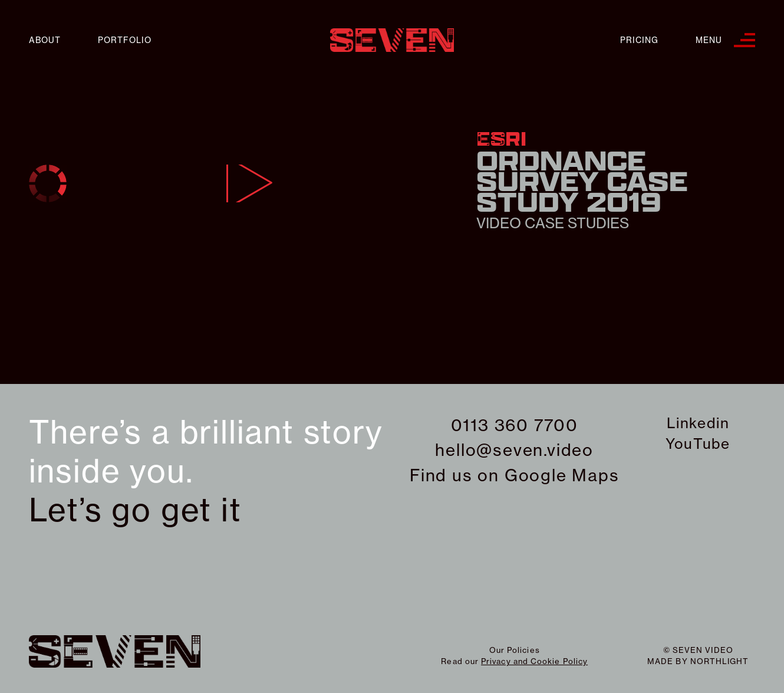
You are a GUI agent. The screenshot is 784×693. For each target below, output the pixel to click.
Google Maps (562, 475)
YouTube (698, 444)
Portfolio (125, 40)
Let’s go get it (135, 510)
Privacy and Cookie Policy (534, 661)
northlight (720, 661)
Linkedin (698, 423)
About (45, 40)
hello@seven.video (514, 450)
